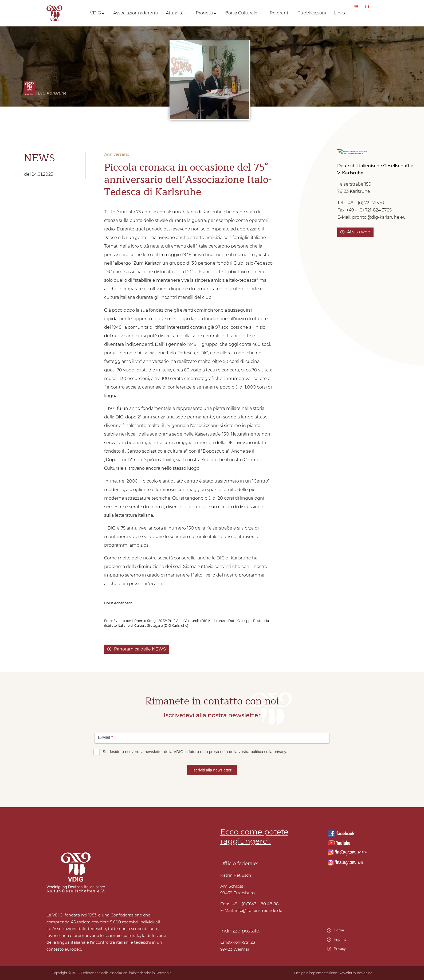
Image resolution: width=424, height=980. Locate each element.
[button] (98, 13)
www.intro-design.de (356, 973)
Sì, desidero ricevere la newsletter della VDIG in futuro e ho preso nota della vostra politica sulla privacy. (191, 752)
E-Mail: (251, 911)
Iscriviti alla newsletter (212, 770)
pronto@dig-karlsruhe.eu (379, 217)
